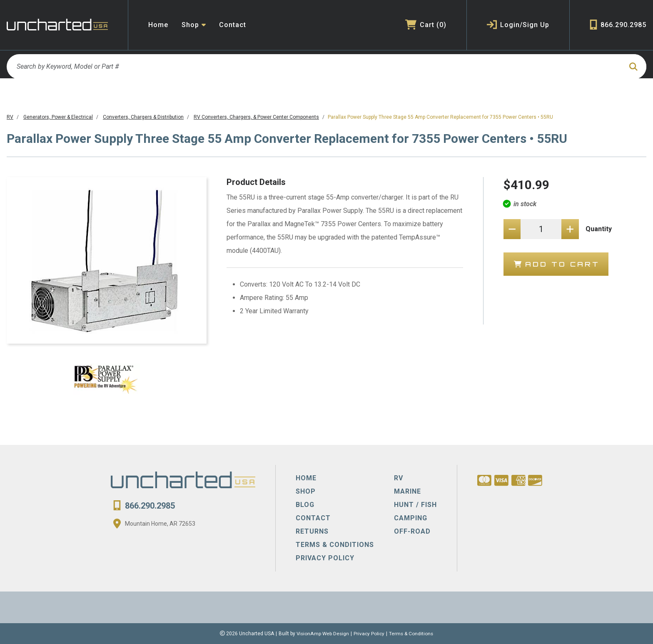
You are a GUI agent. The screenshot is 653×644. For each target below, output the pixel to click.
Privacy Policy (369, 634)
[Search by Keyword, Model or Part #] (314, 67)
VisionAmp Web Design (322, 634)
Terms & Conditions (412, 634)
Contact (233, 25)
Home (158, 25)
